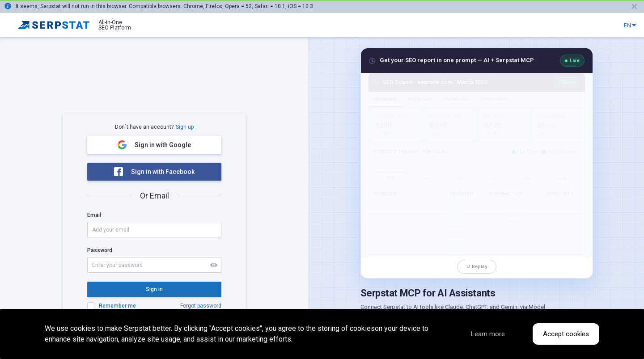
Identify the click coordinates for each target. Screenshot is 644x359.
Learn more (480, 334)
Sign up (185, 127)
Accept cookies (565, 334)
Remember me (117, 306)
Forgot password (201, 306)
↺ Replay (477, 267)
